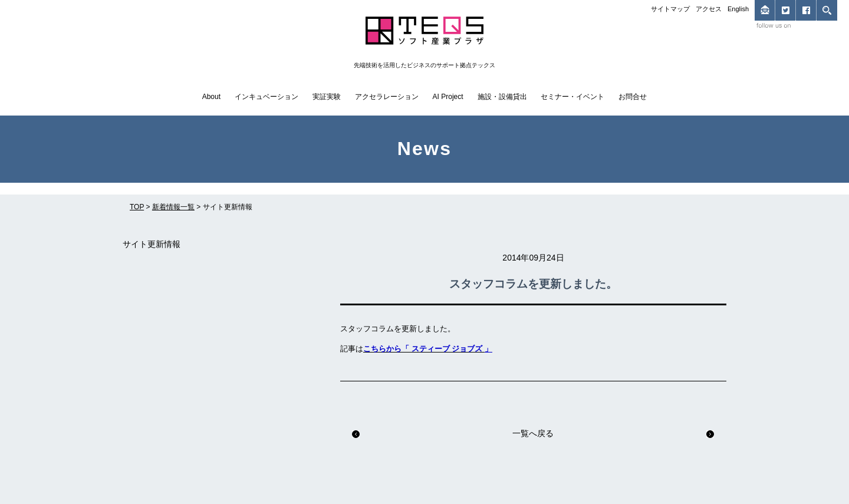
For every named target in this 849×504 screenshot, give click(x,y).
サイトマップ (670, 9)
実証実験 (327, 97)
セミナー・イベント (572, 97)
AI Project (448, 97)
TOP (137, 207)
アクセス (709, 9)
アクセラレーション (387, 97)
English (738, 9)
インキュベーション (266, 97)
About (211, 97)
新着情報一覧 (173, 207)
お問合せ (633, 97)
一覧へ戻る (533, 433)
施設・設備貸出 (502, 97)
